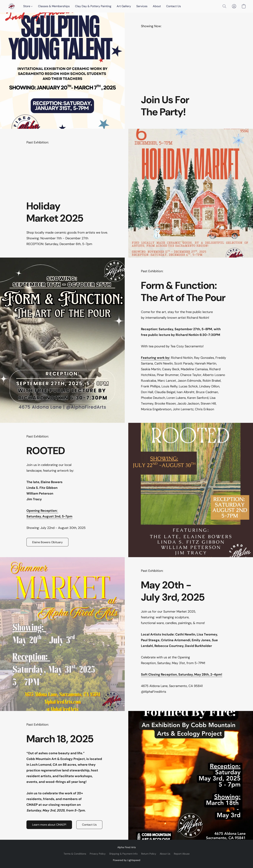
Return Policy (149, 854)
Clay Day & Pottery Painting (93, 6)
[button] (12, 6)
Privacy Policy (98, 854)
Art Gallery (124, 6)
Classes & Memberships (54, 6)
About (157, 6)
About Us (165, 854)
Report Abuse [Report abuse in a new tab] (182, 854)
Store (28, 6)
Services (142, 6)
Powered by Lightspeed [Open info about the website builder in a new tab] (127, 860)
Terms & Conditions (75, 854)
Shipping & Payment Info (123, 854)
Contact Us (173, 6)
